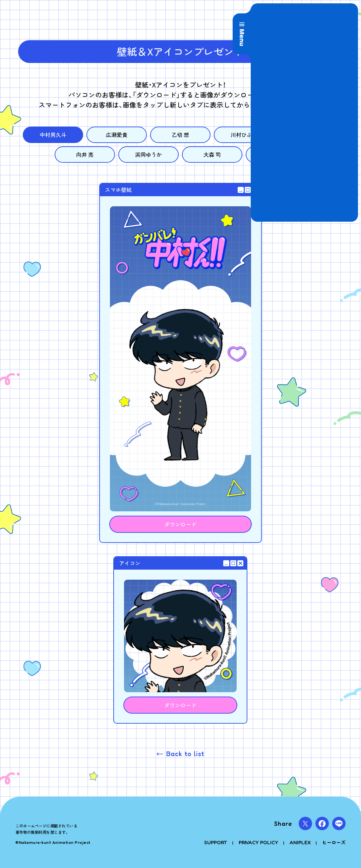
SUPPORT (216, 842)
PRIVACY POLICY (258, 842)
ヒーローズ (334, 842)
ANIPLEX (300, 842)
